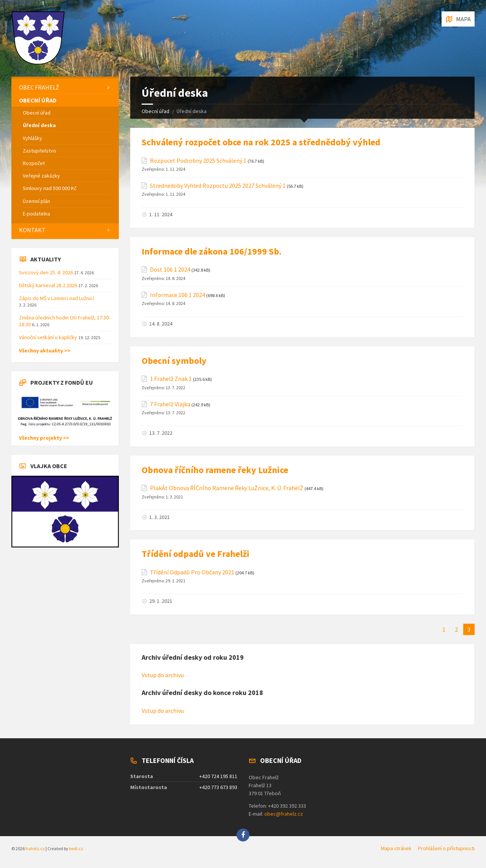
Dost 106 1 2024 (170, 270)
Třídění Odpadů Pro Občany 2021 (192, 572)
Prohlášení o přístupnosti (446, 848)
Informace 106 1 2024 (178, 295)
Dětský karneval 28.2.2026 (49, 285)
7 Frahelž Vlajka (170, 404)
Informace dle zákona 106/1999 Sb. (211, 251)
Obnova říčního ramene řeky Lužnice (215, 470)
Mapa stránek (396, 848)
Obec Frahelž (39, 87)
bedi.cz (76, 848)
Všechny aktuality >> (45, 351)
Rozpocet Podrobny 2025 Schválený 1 (198, 161)
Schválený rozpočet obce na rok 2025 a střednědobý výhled (261, 142)
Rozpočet (34, 163)
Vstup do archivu (163, 675)
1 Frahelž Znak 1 (171, 379)
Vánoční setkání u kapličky (49, 337)
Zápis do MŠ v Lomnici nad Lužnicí (56, 298)
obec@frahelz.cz (284, 814)
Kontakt (32, 230)
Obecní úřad (155, 111)
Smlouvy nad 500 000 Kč (50, 188)
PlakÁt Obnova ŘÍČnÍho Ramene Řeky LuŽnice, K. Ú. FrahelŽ (227, 488)
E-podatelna (36, 214)
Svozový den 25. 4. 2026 (47, 272)
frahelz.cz (35, 848)
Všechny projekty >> (44, 438)
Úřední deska (39, 125)
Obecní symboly (174, 361)
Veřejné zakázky (41, 176)
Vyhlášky (32, 138)
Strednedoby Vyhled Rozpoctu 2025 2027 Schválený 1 (218, 186)
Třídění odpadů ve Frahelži (196, 554)
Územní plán (36, 201)
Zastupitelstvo (39, 151)
